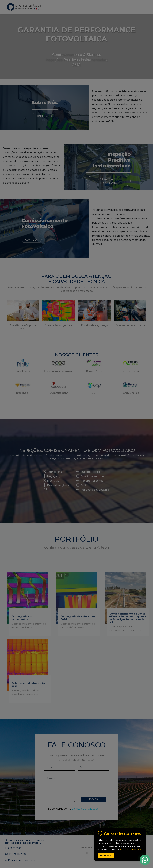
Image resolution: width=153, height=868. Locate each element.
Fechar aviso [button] (106, 855)
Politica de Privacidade (130, 850)
